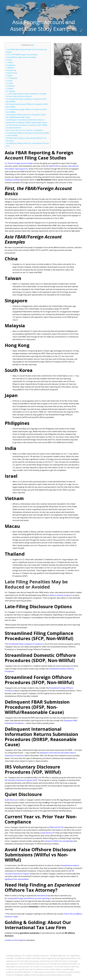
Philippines (12, 78)
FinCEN (55, 166)
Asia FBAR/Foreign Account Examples (21, 57)
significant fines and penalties (17, 879)
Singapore (11, 65)
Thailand (11, 91)
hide (32, 45)
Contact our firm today (14, 940)
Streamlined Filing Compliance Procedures (25, 643)
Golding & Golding (12, 179)
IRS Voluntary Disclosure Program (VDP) (21, 780)
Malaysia (10, 67)
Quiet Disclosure (14, 127)
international (42, 895)
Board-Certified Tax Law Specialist (59, 841)
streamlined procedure (70, 865)
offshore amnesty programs (61, 595)
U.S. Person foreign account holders (19, 163)
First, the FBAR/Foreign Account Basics (22, 54)
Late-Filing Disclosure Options (19, 96)
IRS (47, 166)
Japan (9, 75)
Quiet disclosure (11, 799)
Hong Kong (11, 70)
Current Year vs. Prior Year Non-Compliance (24, 130)
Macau (10, 88)
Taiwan (9, 62)
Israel (9, 83)
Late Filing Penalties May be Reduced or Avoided (26, 93)
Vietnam (10, 85)
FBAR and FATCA (56, 827)
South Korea (11, 72)
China (9, 59)
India (9, 80)
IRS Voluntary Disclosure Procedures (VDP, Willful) (27, 125)
